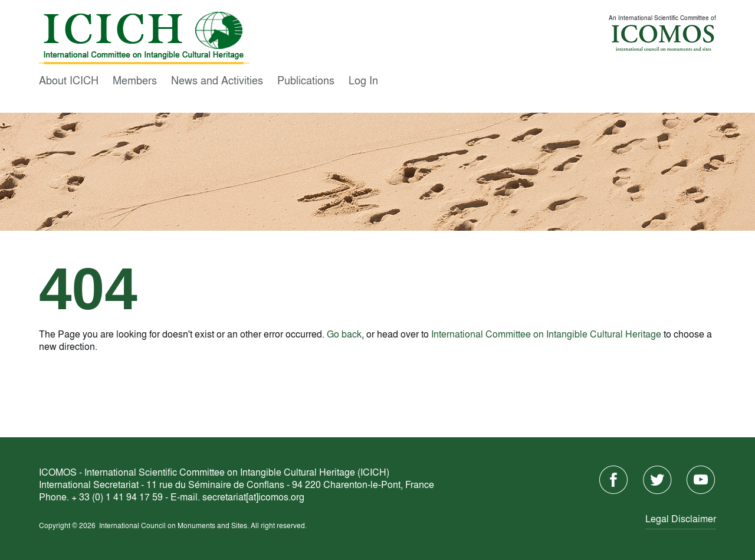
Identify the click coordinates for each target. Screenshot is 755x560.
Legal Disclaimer (681, 518)
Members (135, 80)
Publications (306, 80)
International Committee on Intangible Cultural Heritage (546, 334)
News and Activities (217, 80)
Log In (363, 80)
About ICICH (69, 80)
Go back (344, 334)
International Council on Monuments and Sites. (175, 525)
